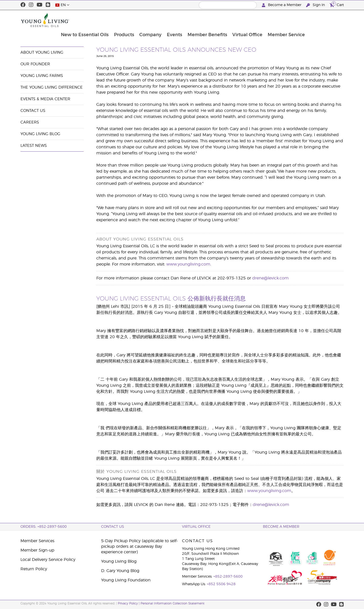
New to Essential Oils (119, 20)
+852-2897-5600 (228, 577)
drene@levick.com (270, 278)
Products (158, 20)
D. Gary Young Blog (120, 571)
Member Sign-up (37, 550)
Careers (30, 122)
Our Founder (35, 64)
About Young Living (42, 53)
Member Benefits (243, 20)
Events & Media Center (62, 35)
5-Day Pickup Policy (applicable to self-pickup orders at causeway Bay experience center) (140, 546)
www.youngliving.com (188, 264)
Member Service (322, 20)
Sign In (316, 5)
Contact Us (33, 111)
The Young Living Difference (52, 87)
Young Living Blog (40, 134)
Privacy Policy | (129, 603)
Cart (337, 4)
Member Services (37, 541)
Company (185, 20)
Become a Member (282, 5)
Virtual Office (283, 20)
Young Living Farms (42, 76)
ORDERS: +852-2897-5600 (44, 527)
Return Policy (34, 569)
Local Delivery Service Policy (48, 560)
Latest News (34, 146)
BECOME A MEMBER (281, 527)
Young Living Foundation (126, 580)
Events (210, 20)
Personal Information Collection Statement (173, 603)
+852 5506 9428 (221, 584)
